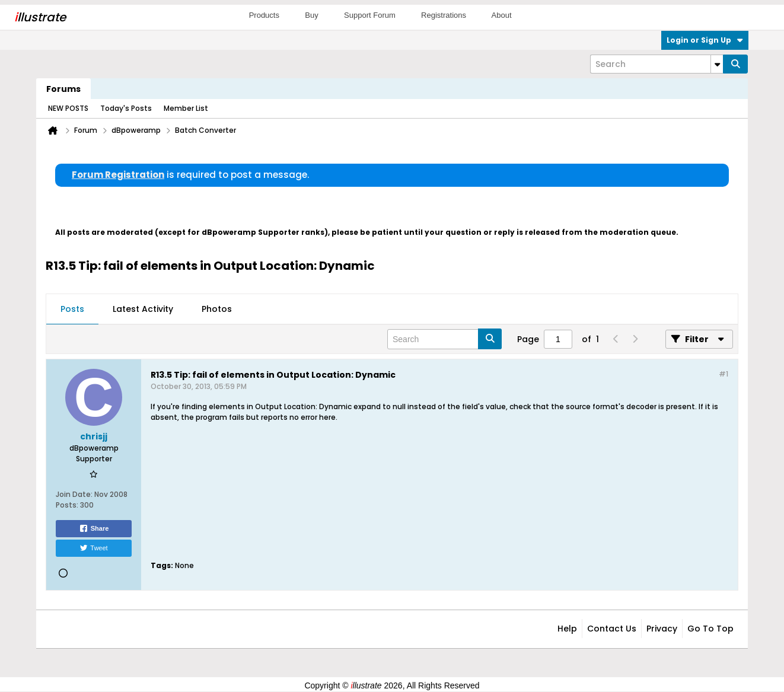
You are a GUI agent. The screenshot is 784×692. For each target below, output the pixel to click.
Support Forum (370, 15)
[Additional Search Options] (717, 64)
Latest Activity (143, 309)
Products (264, 15)
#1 (724, 374)
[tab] (72, 310)
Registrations (444, 15)
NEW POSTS (68, 108)
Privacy (662, 629)
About (502, 15)
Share (94, 528)
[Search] (656, 64)
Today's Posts (126, 108)
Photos (217, 309)
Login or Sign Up (705, 40)
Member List (186, 108)
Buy (311, 15)
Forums (63, 89)
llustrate (40, 17)
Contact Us (612, 629)
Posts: (67, 505)
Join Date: (74, 494)
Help (567, 629)
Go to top (710, 629)
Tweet (93, 548)
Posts (72, 309)
